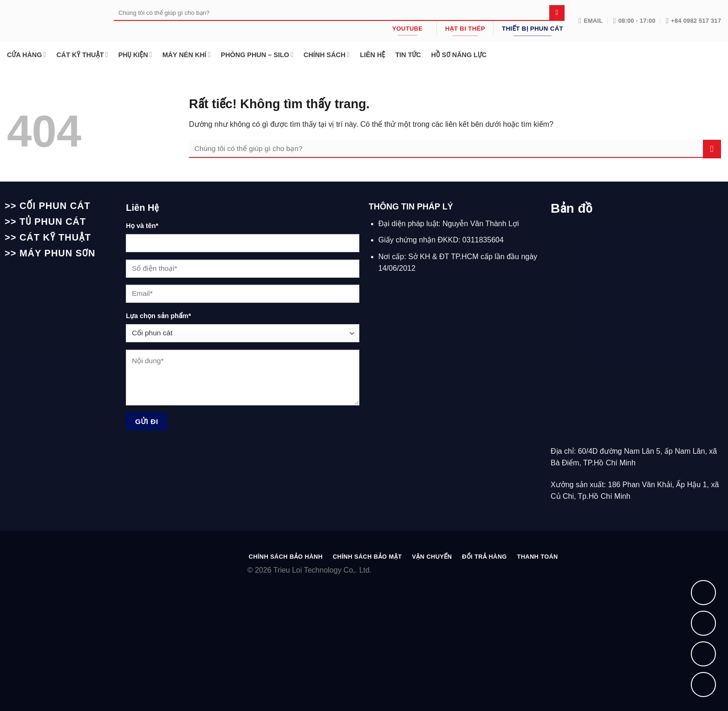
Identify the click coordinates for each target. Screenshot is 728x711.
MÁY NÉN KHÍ (187, 55)
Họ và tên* (142, 226)
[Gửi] (557, 13)
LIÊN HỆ (372, 55)
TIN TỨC (408, 55)
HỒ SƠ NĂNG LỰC (459, 55)
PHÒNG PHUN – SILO (257, 55)
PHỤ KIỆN (135, 55)
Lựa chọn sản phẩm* (158, 316)
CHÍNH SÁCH (327, 55)
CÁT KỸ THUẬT (82, 55)
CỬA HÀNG (26, 55)
